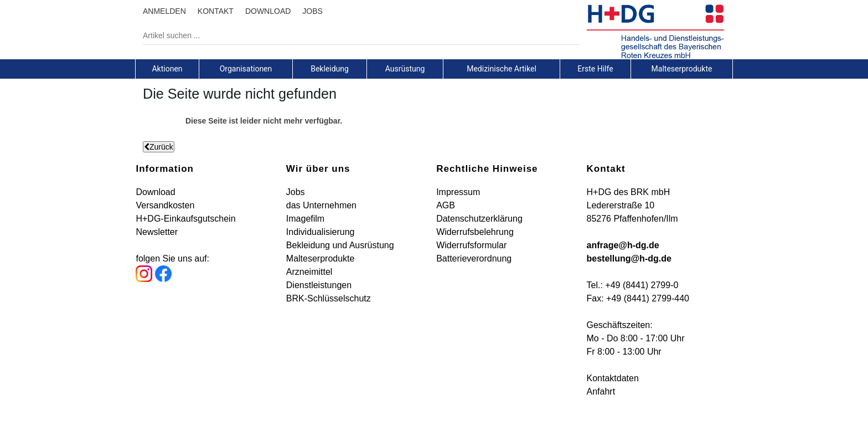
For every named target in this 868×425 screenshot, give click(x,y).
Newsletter (157, 232)
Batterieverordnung (474, 258)
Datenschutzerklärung (479, 219)
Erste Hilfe (595, 69)
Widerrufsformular (471, 245)
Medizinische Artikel (502, 69)
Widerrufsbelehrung (475, 232)
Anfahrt (601, 391)
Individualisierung (321, 232)
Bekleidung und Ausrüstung (340, 245)
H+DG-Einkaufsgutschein (185, 219)
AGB (446, 205)
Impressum (458, 192)
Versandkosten (165, 205)
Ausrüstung (405, 69)
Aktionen (167, 69)
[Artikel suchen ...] (353, 35)
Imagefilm (305, 219)
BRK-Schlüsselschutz (329, 298)
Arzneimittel (309, 272)
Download (155, 192)
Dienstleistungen (319, 285)
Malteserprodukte (682, 69)
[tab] (167, 69)
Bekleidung (330, 69)
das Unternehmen (321, 205)
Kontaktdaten (613, 378)
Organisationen (246, 69)
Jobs (296, 192)
